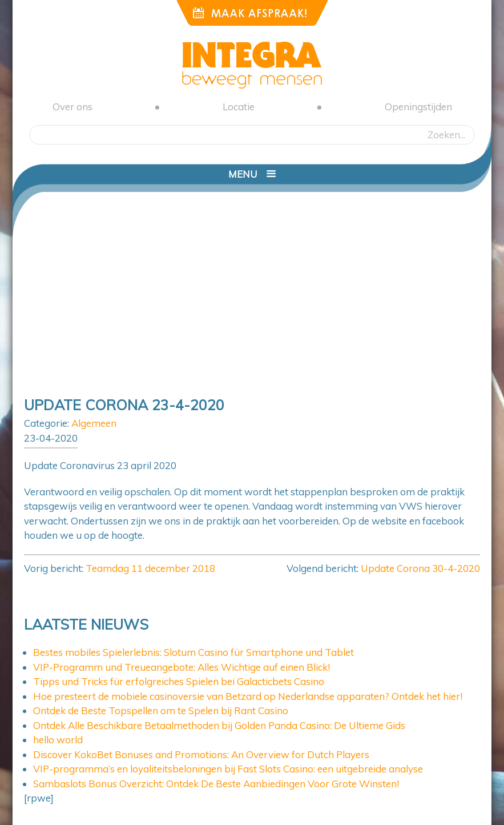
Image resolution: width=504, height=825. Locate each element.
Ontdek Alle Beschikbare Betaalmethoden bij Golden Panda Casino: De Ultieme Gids (219, 725)
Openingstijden (418, 107)
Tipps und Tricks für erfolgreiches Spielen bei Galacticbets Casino (179, 681)
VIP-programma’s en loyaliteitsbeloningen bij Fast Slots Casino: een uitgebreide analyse (228, 769)
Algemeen (94, 423)
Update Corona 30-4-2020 (420, 568)
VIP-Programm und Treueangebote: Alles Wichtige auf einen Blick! (182, 667)
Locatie (239, 107)
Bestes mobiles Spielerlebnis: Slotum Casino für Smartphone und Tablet (193, 652)
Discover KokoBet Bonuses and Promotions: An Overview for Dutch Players (201, 754)
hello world (58, 740)
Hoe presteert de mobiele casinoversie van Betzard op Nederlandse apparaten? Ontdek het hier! (248, 696)
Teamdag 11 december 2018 (150, 568)
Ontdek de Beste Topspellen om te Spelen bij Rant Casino (161, 710)
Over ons (72, 107)
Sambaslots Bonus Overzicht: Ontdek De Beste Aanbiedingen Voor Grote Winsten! (216, 784)
